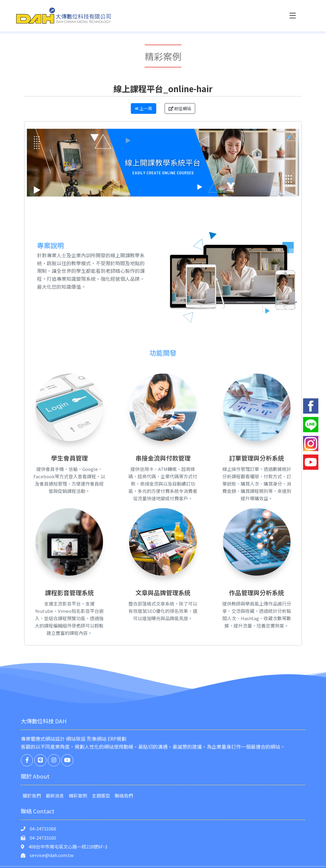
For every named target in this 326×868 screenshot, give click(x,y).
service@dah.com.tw (52, 855)
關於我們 (32, 796)
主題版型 (101, 796)
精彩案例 (78, 796)
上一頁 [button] (138, 108)
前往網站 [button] (185, 108)
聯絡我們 (124, 796)
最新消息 (55, 796)
